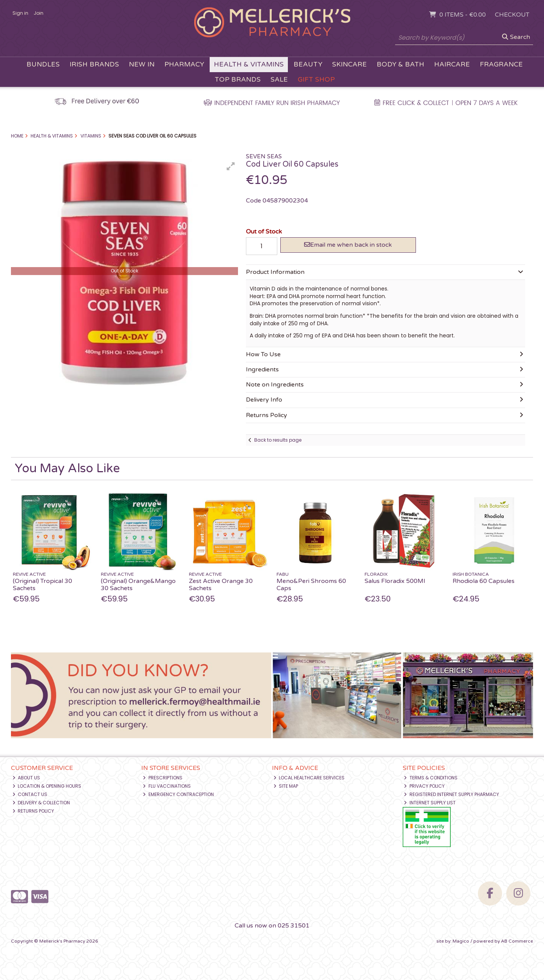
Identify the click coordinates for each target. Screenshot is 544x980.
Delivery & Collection (41, 803)
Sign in (20, 13)
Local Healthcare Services (309, 778)
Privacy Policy (424, 786)
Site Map (286, 786)
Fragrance (501, 64)
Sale (279, 80)
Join (39, 13)
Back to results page (278, 440)
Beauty (308, 64)
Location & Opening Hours (47, 786)
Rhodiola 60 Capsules (484, 581)
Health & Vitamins (249, 64)
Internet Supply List (430, 803)
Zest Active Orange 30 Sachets (221, 585)
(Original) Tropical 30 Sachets (42, 585)
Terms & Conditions (431, 778)
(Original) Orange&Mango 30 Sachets (138, 585)
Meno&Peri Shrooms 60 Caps (311, 585)
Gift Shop (316, 80)
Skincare (349, 64)
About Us (26, 778)
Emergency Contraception (178, 794)
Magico (461, 941)
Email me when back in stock (348, 245)
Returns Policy (33, 811)
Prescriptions (163, 778)
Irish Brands (94, 64)
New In (142, 64)
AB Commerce (517, 941)
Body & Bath (400, 64)
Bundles (43, 64)
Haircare (452, 64)
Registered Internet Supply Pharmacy (451, 794)
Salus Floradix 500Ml (395, 581)
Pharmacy (184, 64)
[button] (231, 166)
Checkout (512, 15)
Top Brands (238, 80)
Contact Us (30, 794)
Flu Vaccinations (167, 786)
